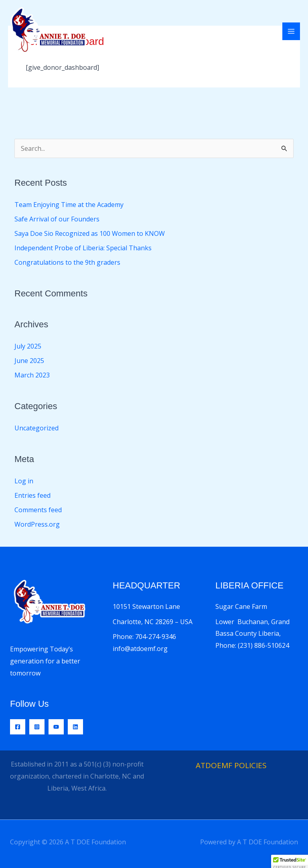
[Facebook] (18, 727)
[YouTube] (56, 727)
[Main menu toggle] (291, 31)
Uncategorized (36, 428)
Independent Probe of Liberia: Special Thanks (83, 248)
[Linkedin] (75, 727)
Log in (24, 481)
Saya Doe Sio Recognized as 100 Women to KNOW (90, 233)
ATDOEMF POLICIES (231, 765)
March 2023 (32, 375)
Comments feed (38, 510)
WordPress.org (37, 524)
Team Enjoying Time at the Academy (69, 205)
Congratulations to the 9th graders (67, 262)
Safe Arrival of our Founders (57, 219)
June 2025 (29, 361)
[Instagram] (37, 727)
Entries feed (32, 495)
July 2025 (28, 346)
